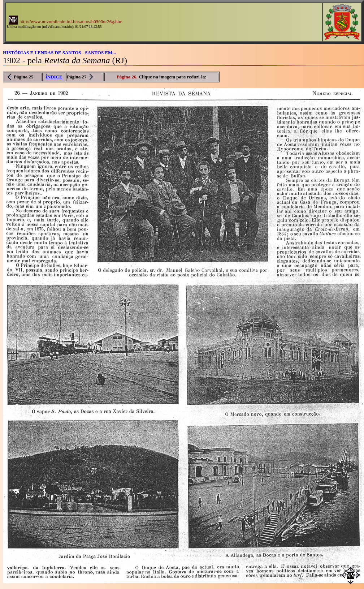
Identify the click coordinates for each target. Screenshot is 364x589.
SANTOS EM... (100, 53)
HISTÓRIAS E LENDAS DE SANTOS (42, 53)
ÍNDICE (54, 77)
